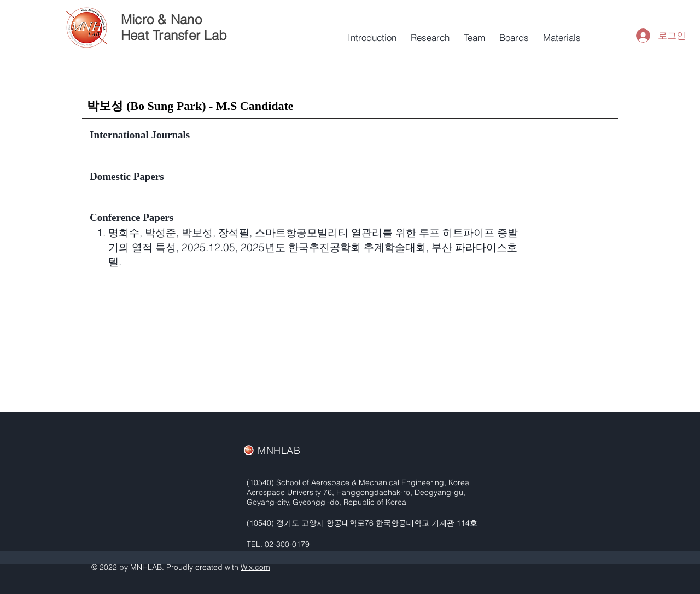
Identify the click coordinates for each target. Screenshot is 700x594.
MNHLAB (279, 450)
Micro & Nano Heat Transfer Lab (174, 27)
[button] (474, 33)
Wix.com (255, 567)
